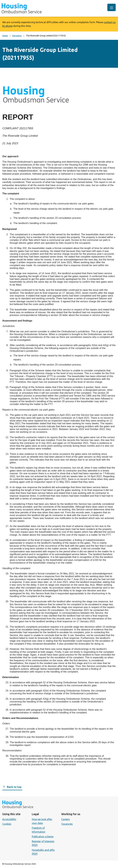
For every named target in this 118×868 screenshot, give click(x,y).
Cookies (7, 824)
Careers (66, 819)
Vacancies (67, 824)
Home (5, 36)
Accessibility (9, 819)
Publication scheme (43, 837)
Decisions (17, 36)
